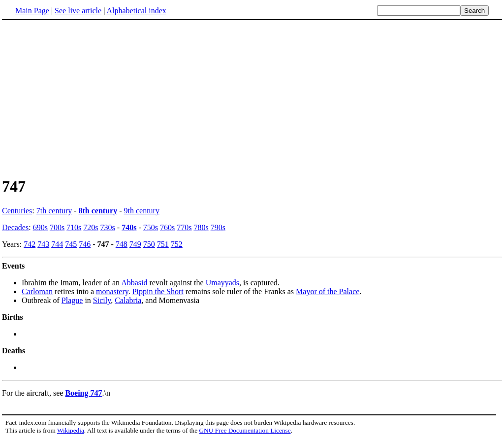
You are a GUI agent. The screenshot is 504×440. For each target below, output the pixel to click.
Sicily (102, 300)
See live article (78, 11)
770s (184, 227)
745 (71, 244)
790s (218, 227)
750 (149, 244)
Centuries (17, 211)
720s (91, 227)
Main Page (32, 11)
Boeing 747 (83, 393)
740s (129, 227)
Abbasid (134, 283)
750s (151, 227)
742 (30, 244)
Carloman (37, 291)
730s (108, 227)
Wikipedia (71, 430)
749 (135, 244)
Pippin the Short (158, 291)
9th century (142, 211)
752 (177, 244)
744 (57, 244)
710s (74, 227)
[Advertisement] (252, 98)
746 (85, 244)
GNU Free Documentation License (245, 430)
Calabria (128, 300)
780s (201, 227)
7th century (54, 211)
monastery (112, 291)
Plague (72, 300)
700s (57, 227)
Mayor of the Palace (328, 291)
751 (163, 244)
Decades (15, 227)
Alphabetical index (136, 11)
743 (43, 244)
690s (40, 227)
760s (167, 227)
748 (122, 244)
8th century (98, 211)
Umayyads (222, 283)
